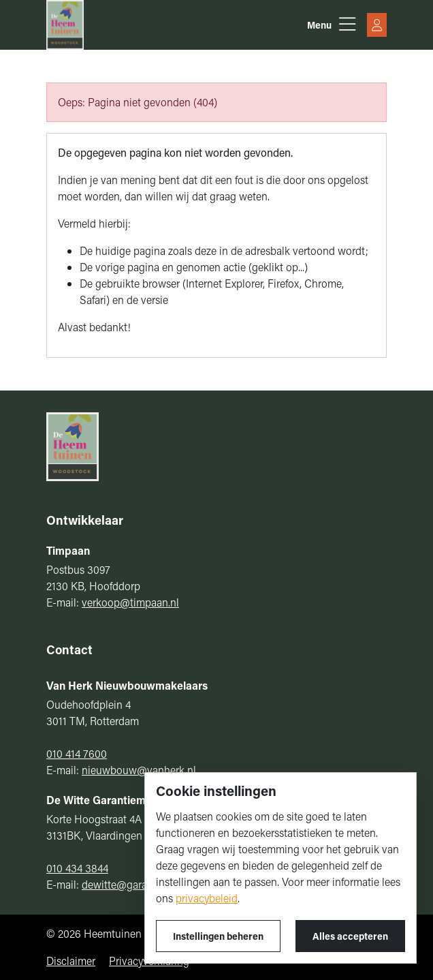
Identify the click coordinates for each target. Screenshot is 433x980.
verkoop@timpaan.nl (130, 602)
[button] (332, 25)
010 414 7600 (77, 753)
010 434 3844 (77, 868)
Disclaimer (71, 961)
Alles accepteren (350, 936)
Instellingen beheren (218, 936)
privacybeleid (207, 898)
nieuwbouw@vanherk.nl (139, 770)
